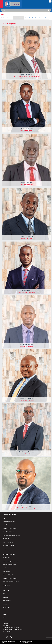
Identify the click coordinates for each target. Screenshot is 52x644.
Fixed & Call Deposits (8, 542)
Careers (5, 614)
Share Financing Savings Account (11, 561)
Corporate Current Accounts (9, 518)
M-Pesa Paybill (6, 549)
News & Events (45, 18)
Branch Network (6, 601)
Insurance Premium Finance (10, 528)
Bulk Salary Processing (8, 532)
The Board (10, 18)
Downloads (5, 604)
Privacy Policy (6, 608)
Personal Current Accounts (9, 564)
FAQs (4, 594)
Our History (3, 18)
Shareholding (28, 18)
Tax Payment (6, 539)
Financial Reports (36, 18)
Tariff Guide (5, 597)
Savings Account (7, 558)
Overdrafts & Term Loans (9, 521)
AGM (4, 618)
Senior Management (19, 18)
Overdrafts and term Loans (9, 568)
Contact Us (5, 611)
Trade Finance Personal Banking (11, 582)
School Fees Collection (8, 546)
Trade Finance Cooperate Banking (11, 535)
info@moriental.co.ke (8, 634)
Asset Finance (6, 525)
